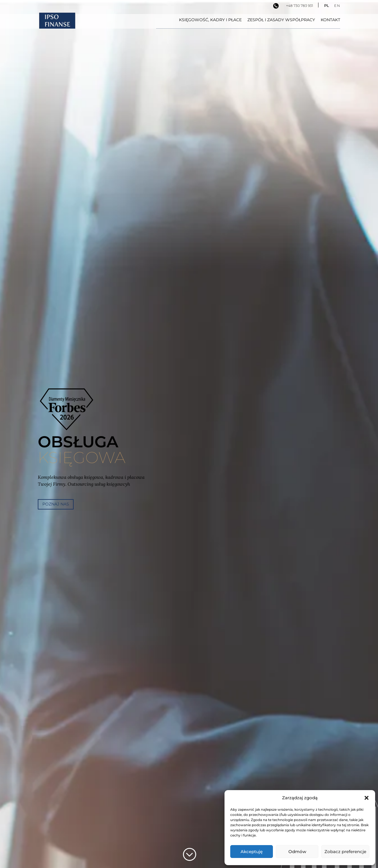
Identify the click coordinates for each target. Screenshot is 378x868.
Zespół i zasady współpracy (281, 20)
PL (327, 5)
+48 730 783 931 (300, 5)
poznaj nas (56, 504)
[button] (367, 798)
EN (337, 5)
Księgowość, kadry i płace (210, 20)
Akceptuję (252, 852)
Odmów (297, 852)
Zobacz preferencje (345, 852)
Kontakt (330, 20)
